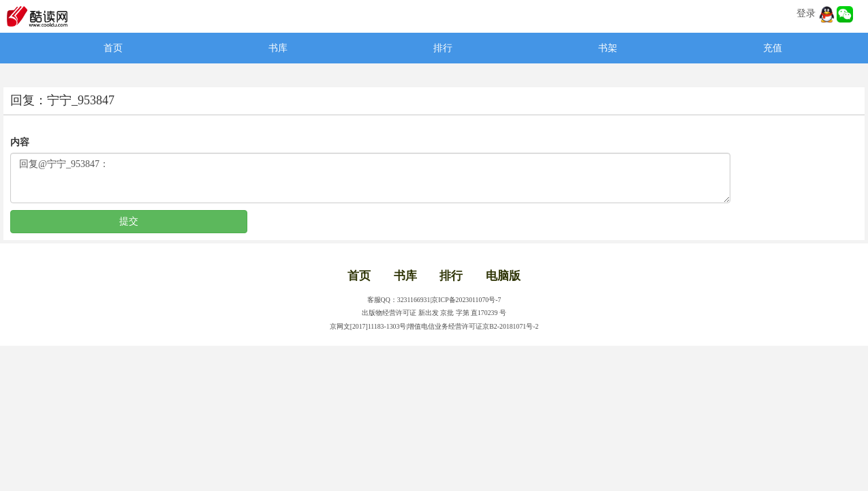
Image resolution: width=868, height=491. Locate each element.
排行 (443, 48)
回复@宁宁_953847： (370, 178)
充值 (773, 48)
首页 (113, 48)
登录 (806, 13)
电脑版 (503, 276)
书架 (608, 48)
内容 (20, 142)
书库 (278, 48)
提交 (129, 221)
